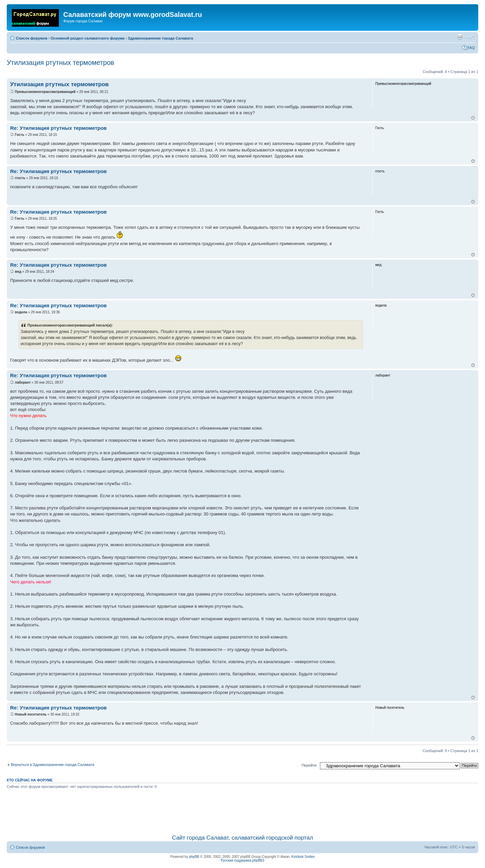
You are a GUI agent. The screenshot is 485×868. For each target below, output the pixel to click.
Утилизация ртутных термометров (61, 63)
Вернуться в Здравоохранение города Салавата (53, 765)
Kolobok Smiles (303, 857)
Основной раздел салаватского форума (88, 38)
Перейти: (310, 765)
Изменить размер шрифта (470, 37)
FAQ (471, 48)
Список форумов (32, 38)
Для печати (460, 37)
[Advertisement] (243, 811)
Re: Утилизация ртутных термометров (59, 128)
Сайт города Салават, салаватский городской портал (242, 838)
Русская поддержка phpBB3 (243, 860)
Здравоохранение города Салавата (160, 38)
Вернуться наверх (473, 118)
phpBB (194, 857)
